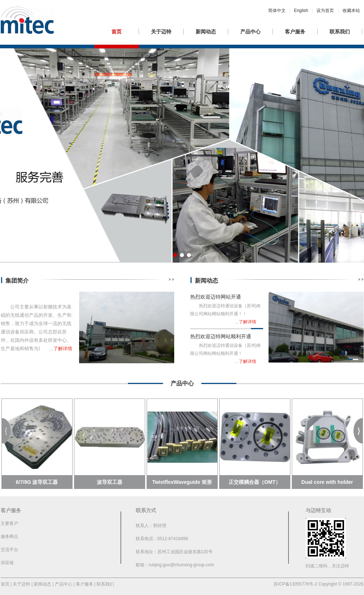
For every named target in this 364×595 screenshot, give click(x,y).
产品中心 (250, 32)
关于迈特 (161, 32)
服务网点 (9, 537)
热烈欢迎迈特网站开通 (216, 297)
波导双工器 (110, 482)
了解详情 (63, 349)
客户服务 (295, 32)
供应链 (7, 563)
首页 (116, 32)
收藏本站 (351, 11)
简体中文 (277, 11)
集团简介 (17, 281)
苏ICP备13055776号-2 (295, 584)
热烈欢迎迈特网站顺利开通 (221, 336)
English (301, 11)
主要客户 (9, 523)
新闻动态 (206, 32)
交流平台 (9, 550)
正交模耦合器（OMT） (255, 482)
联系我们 (340, 32)
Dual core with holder (327, 482)
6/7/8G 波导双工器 (37, 482)
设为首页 (325, 11)
